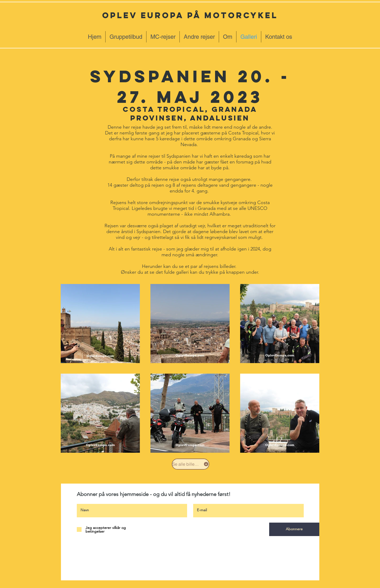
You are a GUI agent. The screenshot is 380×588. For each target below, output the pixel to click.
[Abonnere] (294, 529)
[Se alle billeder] (191, 464)
